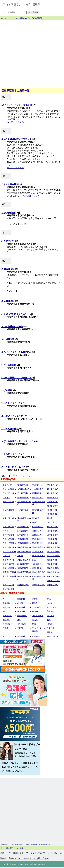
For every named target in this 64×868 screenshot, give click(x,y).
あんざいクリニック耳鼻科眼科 (16, 352)
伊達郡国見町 (38, 539)
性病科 (6, 628)
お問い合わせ (43, 858)
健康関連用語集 (44, 844)
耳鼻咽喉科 (7, 624)
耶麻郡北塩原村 (53, 581)
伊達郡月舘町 (23, 543)
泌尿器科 (51, 624)
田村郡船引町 (23, 535)
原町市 (20, 556)
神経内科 (6, 607)
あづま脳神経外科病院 (12, 327)
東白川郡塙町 (8, 560)
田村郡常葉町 (8, 535)
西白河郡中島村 (9, 552)
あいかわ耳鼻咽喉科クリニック (16, 139)
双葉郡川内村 (23, 564)
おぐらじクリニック (11, 454)
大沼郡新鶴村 (8, 510)
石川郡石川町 (8, 493)
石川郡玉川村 (23, 493)
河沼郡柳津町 (53, 514)
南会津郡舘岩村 (53, 572)
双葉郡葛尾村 (8, 564)
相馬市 (6, 531)
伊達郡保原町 (38, 543)
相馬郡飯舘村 (8, 527)
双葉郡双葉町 (38, 568)
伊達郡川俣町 (23, 539)
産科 (19, 620)
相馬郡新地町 (53, 527)
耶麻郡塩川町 (8, 585)
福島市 (35, 560)
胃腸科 (50, 599)
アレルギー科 (38, 607)
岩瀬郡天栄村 (53, 498)
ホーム (4, 18)
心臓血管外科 (38, 616)
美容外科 (51, 611)
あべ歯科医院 (8, 339)
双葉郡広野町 (23, 568)
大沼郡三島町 (23, 510)
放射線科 (51, 628)
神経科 (50, 603)
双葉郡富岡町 (38, 564)
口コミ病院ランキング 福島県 (22, 4)
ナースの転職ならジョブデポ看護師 (27, 18)
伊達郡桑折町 (53, 539)
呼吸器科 (21, 599)
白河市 (35, 522)
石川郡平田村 (38, 493)
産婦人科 (6, 620)
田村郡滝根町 (53, 531)
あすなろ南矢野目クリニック (15, 314)
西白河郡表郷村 (39, 547)
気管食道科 (22, 624)
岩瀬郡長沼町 (8, 502)
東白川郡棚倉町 (53, 556)
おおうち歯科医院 (10, 429)
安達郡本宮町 (38, 489)
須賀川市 (51, 522)
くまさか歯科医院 (10, 184)
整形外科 (21, 611)
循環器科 (6, 603)
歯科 (5, 636)
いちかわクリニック (11, 403)
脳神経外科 (7, 616)
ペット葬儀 (19, 848)
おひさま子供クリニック (13, 467)
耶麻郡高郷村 (23, 585)
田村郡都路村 (53, 535)
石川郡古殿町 (53, 493)
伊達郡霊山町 (8, 547)
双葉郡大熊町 (53, 560)
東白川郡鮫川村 (39, 556)
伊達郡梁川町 (53, 543)
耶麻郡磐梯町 (53, 585)
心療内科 (21, 607)
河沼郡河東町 (53, 510)
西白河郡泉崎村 (24, 547)
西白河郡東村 (38, 552)
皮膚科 (35, 624)
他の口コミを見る (15, 122)
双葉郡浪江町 (53, 564)
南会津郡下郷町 (9, 572)
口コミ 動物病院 (7, 848)
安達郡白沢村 (8, 489)
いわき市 (6, 498)
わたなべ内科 (8, 241)
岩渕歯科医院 (8, 269)
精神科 (35, 603)
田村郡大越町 (23, 531)
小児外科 (51, 616)
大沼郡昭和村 (53, 506)
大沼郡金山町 (53, 502)
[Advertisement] (32, 55)
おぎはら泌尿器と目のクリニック (18, 441)
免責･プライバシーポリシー (22, 858)
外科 (5, 611)
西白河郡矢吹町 (53, 552)
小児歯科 (36, 636)
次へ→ (29, 476)
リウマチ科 (52, 607)
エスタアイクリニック (12, 416)
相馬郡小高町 (23, 527)
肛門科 (20, 628)
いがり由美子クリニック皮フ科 (16, 378)
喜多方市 (36, 518)
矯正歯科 (21, 636)
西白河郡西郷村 (24, 552)
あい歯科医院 (8, 301)
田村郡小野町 (38, 531)
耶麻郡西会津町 (39, 585)
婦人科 (35, 620)
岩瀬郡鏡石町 (38, 498)
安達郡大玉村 (53, 485)
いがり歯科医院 (9, 365)
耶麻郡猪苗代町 (53, 576)
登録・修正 (53, 853)
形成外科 (36, 611)
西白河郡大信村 (53, 547)
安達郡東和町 (23, 489)
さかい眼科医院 (9, 213)
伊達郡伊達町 (8, 543)
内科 (5, 599)
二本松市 (6, 556)
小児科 (20, 603)
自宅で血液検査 (32, 844)
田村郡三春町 (38, 535)
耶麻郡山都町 (8, 589)
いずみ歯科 (7, 390)
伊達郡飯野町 (8, 539)
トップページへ (16, 476)
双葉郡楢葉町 (8, 568)
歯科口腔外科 (53, 636)
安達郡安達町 (23, 485)
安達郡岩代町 (38, 485)
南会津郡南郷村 (9, 576)
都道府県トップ (20, 853)
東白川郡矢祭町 (24, 560)
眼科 (49, 620)
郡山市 (50, 518)
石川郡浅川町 (53, 489)
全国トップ (5, 853)
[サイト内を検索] (14, 12)
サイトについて (38, 853)
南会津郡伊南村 (53, 568)
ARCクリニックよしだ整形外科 (17, 105)
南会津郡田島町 (24, 572)
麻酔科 (50, 632)
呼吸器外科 (22, 616)
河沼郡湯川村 (8, 518)
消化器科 (36, 599)
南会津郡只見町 (39, 572)
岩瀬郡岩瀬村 (23, 498)
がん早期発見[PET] (18, 844)
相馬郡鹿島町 (38, 527)
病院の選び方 (6, 844)
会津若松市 (7, 485)
